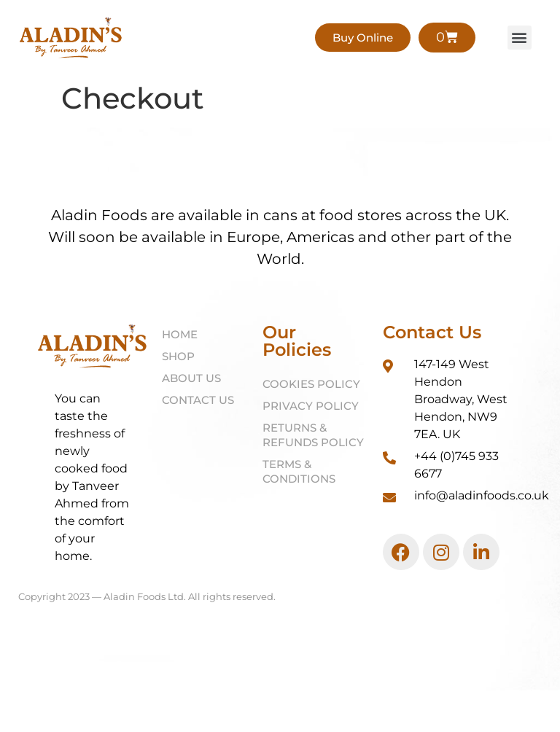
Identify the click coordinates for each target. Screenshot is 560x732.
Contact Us (198, 401)
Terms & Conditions (299, 472)
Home (180, 335)
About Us (191, 379)
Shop (178, 357)
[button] (520, 38)
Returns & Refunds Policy (313, 436)
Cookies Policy (311, 385)
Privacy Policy (311, 406)
